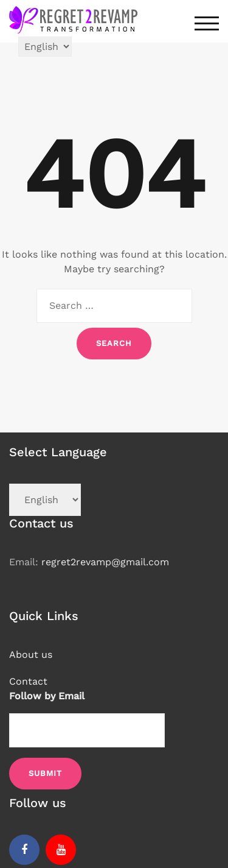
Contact (28, 681)
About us (31, 655)
